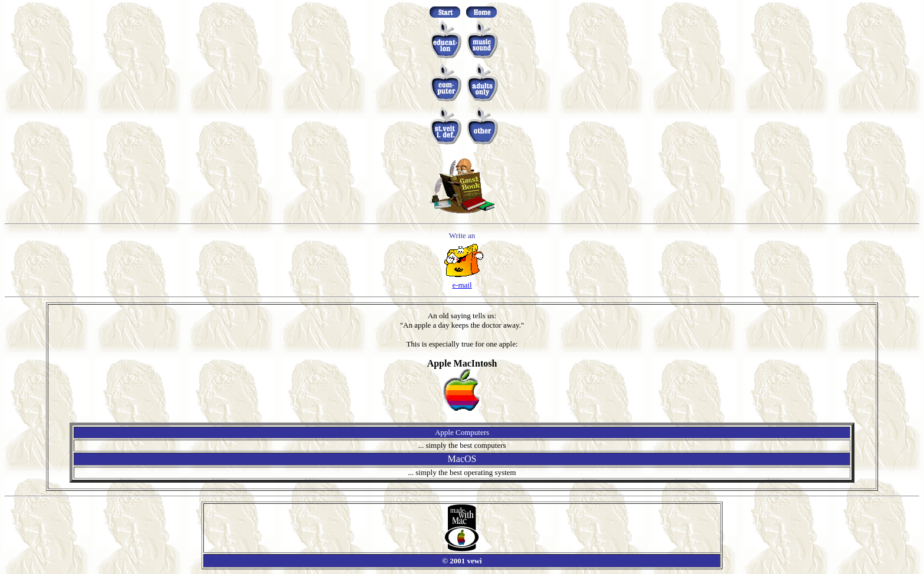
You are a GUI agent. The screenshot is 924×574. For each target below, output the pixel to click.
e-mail (462, 285)
